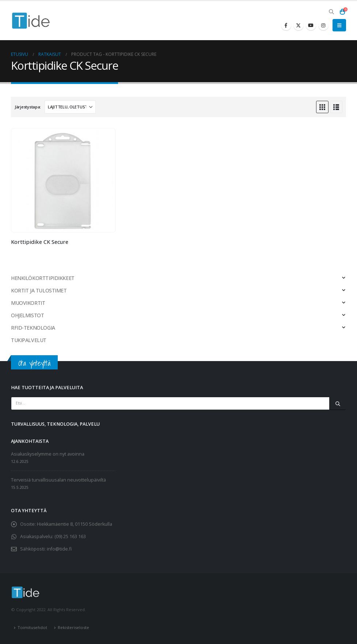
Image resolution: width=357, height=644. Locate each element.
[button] (331, 12)
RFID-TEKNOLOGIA (33, 328)
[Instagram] (323, 25)
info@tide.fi (59, 549)
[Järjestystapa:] (70, 107)
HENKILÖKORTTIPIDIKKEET (43, 278)
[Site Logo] (31, 21)
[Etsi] (338, 403)
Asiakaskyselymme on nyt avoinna (48, 454)
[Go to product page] (63, 180)
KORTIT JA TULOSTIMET (39, 290)
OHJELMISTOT (27, 315)
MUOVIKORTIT (28, 303)
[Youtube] (311, 25)
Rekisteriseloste (73, 627)
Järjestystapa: (28, 107)
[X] (299, 25)
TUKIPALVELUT (29, 340)
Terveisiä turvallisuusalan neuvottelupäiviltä (58, 480)
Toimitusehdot (32, 627)
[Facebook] (286, 25)
